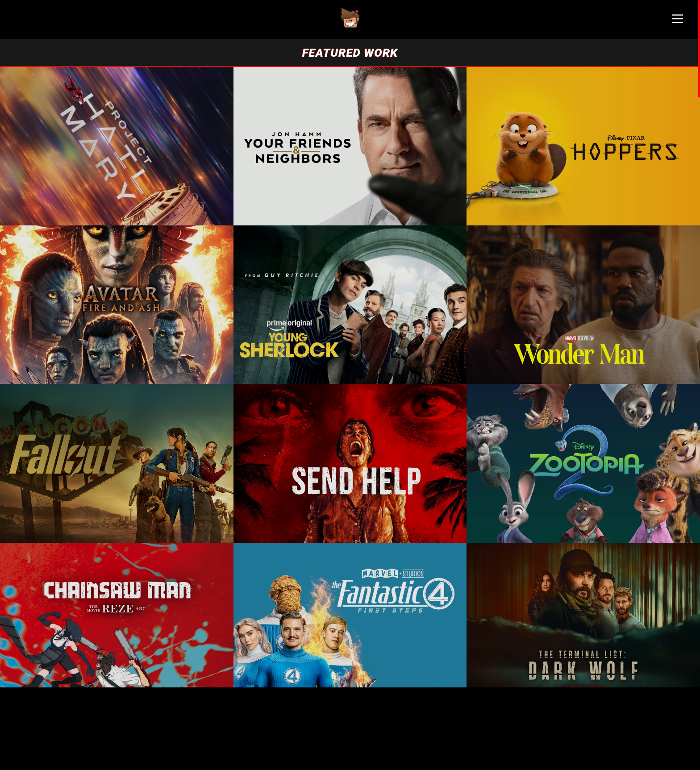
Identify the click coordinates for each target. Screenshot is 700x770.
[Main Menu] (678, 22)
